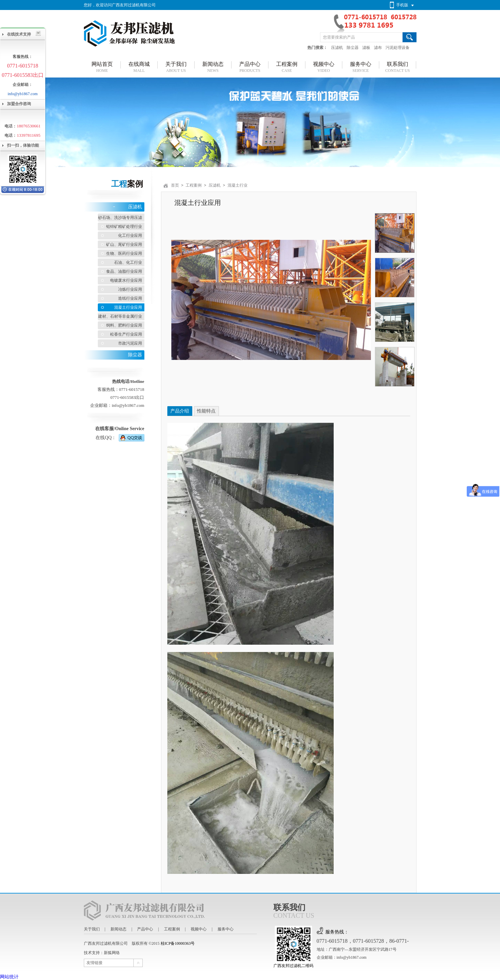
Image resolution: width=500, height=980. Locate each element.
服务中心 (226, 929)
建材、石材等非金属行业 (120, 316)
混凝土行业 (238, 185)
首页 (175, 185)
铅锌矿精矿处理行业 (124, 227)
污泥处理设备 (398, 48)
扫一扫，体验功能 (23, 145)
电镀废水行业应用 (126, 280)
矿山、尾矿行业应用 (124, 245)
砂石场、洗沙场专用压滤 (120, 218)
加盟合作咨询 (19, 104)
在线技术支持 (19, 34)
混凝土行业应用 (128, 307)
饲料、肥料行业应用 (124, 325)
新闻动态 (118, 929)
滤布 (378, 48)
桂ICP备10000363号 (178, 943)
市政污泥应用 (130, 343)
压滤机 (337, 48)
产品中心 (145, 929)
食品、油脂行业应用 (124, 271)
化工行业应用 (130, 236)
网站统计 (9, 977)
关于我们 (92, 929)
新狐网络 (112, 953)
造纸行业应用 (130, 298)
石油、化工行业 (128, 262)
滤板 (366, 48)
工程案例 (194, 185)
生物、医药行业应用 (124, 253)
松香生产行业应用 (126, 334)
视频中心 (199, 929)
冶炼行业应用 (130, 289)
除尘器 (353, 48)
